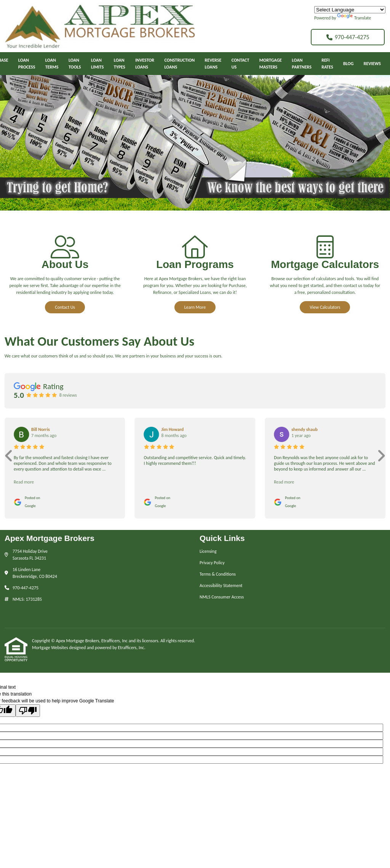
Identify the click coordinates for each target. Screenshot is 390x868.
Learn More (195, 307)
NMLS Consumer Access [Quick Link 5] (222, 597)
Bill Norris (41, 429)
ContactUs (241, 64)
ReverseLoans (213, 64)
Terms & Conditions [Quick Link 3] (218, 574)
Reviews (372, 64)
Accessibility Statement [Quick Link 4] (221, 586)
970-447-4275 (348, 37)
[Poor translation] (28, 711)
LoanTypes (120, 64)
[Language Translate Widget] (350, 10)
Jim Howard (173, 429)
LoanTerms (52, 64)
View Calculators (325, 307)
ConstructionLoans (180, 64)
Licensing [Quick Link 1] (208, 551)
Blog (348, 64)
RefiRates (327, 64)
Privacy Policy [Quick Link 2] (212, 563)
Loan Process (27, 64)
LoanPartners (302, 64)
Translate (354, 18)
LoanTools (75, 64)
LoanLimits (97, 64)
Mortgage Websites (50, 648)
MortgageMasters (271, 64)
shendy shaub (304, 429)
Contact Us (65, 307)
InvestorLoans (145, 64)
